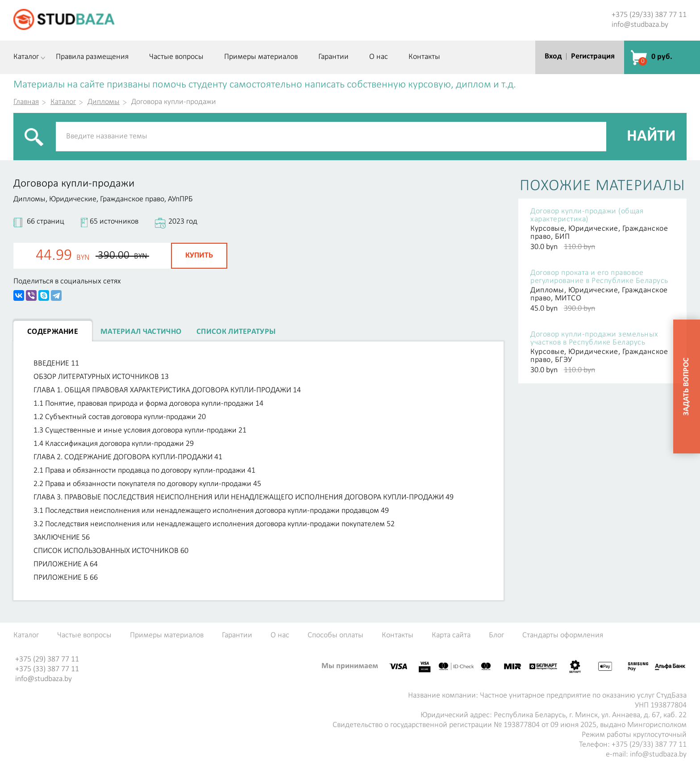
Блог (496, 636)
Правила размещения (92, 57)
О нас (379, 57)
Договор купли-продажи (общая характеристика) (587, 216)
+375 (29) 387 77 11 (47, 659)
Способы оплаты (335, 636)
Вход (553, 56)
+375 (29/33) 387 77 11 (649, 15)
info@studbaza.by (640, 25)
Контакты (424, 57)
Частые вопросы (176, 57)
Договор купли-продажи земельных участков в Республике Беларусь (594, 339)
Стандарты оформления (563, 636)
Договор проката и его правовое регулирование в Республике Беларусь (599, 277)
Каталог (26, 57)
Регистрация (593, 56)
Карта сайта (451, 636)
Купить (199, 256)
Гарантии (333, 57)
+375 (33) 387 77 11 (47, 669)
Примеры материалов (261, 57)
